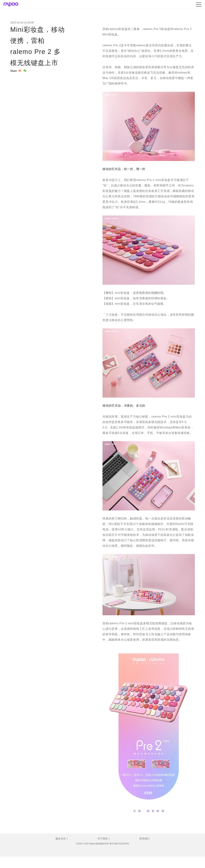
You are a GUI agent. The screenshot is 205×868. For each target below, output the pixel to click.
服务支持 (61, 839)
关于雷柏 (102, 839)
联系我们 (144, 839)
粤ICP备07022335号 (119, 844)
